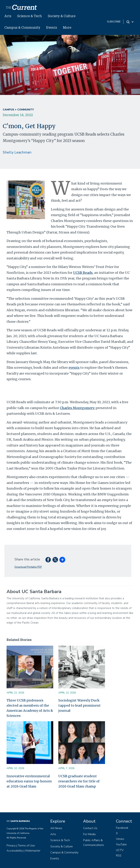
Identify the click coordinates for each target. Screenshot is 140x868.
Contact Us (90, 828)
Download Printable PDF (28, 567)
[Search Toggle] (130, 22)
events (74, 368)
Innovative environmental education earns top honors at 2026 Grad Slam (29, 781)
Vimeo (120, 839)
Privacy (11, 846)
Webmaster (33, 851)
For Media (89, 834)
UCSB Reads (83, 273)
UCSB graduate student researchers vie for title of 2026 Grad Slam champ (79, 781)
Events (52, 27)
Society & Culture (62, 16)
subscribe (114, 22)
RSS (119, 856)
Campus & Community (22, 27)
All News (56, 828)
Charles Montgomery (77, 408)
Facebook (122, 828)
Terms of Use (26, 846)
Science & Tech (30, 16)
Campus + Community (18, 110)
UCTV (120, 850)
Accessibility (15, 851)
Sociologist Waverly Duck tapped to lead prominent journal (79, 705)
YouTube (121, 844)
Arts (8, 16)
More (67, 27)
